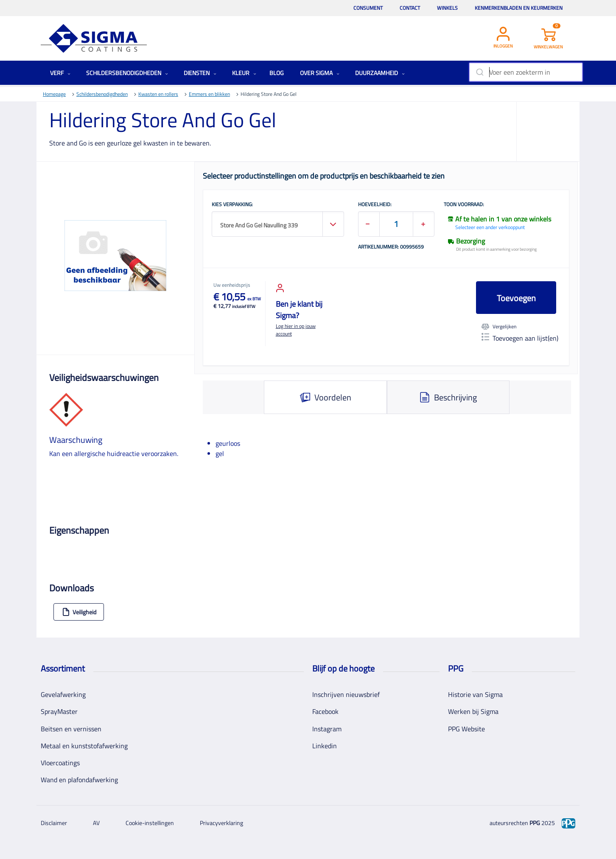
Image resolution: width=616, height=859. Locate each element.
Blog (277, 73)
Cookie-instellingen (150, 823)
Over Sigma (320, 73)
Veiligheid (79, 612)
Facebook (325, 711)
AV (96, 823)
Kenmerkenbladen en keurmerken (519, 8)
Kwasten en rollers (158, 94)
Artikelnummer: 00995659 (391, 247)
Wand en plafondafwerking (79, 780)
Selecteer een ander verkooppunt (490, 227)
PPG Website (466, 729)
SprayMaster (59, 711)
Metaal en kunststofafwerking (84, 746)
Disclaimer (54, 823)
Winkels (447, 8)
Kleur (244, 73)
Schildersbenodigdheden (127, 73)
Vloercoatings (60, 763)
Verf (60, 73)
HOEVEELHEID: (375, 205)
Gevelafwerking (63, 694)
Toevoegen (516, 298)
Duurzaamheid (380, 73)
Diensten (200, 73)
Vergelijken (499, 327)
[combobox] (526, 72)
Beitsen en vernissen (71, 729)
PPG (535, 823)
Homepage (54, 94)
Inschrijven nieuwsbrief (346, 694)
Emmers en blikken (209, 94)
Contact (410, 8)
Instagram (327, 729)
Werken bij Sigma (473, 711)
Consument (368, 8)
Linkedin (325, 746)
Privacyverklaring (221, 823)
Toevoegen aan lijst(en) (520, 338)
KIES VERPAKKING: (232, 205)
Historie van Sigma (475, 694)
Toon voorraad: (464, 205)
